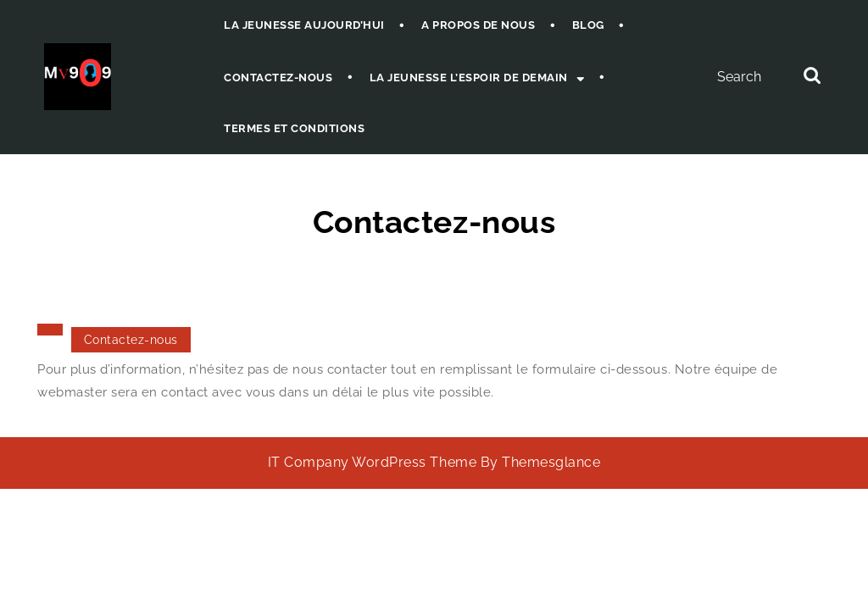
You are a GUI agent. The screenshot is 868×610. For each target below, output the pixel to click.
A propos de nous (478, 25)
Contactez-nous (278, 78)
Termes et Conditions (294, 128)
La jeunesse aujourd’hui (304, 25)
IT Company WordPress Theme (372, 462)
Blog (588, 25)
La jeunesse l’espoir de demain (469, 78)
